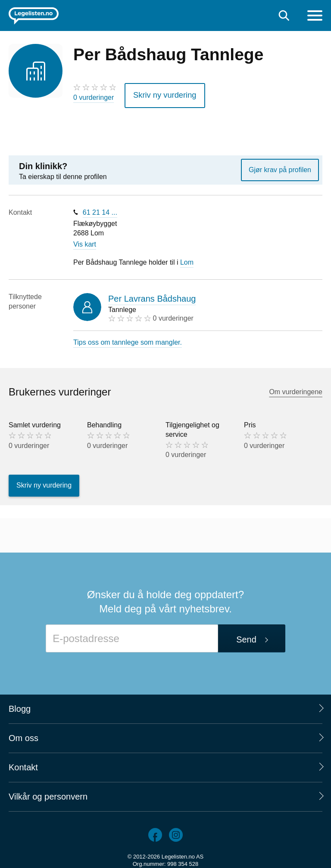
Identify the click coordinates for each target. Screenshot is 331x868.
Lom (187, 259)
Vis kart (85, 242)
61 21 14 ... (100, 209)
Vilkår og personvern (48, 794)
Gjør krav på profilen (280, 167)
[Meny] (315, 17)
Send (246, 636)
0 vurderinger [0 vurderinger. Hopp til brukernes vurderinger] (94, 97)
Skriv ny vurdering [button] (160, 94)
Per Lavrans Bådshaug (152, 296)
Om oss (23, 735)
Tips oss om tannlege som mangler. (128, 339)
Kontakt (23, 764)
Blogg (20, 706)
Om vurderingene (296, 389)
